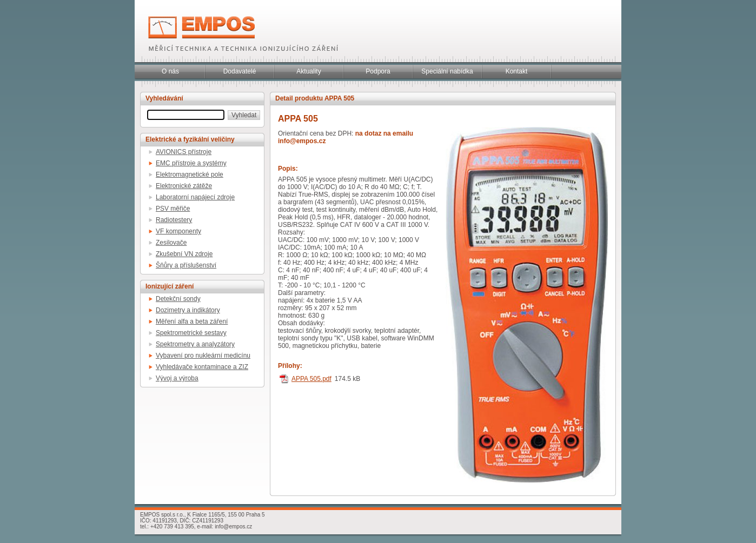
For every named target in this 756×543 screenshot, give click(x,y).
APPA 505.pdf (311, 379)
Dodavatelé (240, 71)
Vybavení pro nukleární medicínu (203, 356)
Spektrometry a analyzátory (195, 344)
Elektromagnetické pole (190, 175)
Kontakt (517, 71)
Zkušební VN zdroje (184, 254)
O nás (170, 71)
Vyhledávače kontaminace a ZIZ (202, 367)
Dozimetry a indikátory (188, 310)
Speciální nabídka (447, 71)
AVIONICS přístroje (184, 152)
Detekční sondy (178, 299)
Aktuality (309, 71)
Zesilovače (171, 243)
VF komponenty (178, 231)
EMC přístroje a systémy (191, 163)
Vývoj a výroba (177, 378)
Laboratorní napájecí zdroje (195, 197)
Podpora (378, 71)
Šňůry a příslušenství (186, 265)
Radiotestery (174, 220)
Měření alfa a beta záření (192, 321)
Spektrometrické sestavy (191, 333)
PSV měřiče (173, 209)
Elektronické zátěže (184, 186)
